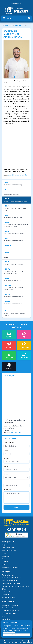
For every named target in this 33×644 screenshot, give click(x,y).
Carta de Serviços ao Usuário (11, 583)
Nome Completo (9, 442)
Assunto (6, 482)
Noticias (5, 553)
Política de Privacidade (9, 632)
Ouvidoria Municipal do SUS (11, 611)
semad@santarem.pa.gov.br (17, 175)
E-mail (6, 450)
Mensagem (7, 490)
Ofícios (4, 589)
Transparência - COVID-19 (11, 567)
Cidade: (6, 474)
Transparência (7, 556)
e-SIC (4, 564)
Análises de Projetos (9, 597)
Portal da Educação (8, 548)
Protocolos (6, 595)
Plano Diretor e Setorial (10, 608)
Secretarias (19, 25)
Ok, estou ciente (16, 635)
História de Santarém (9, 550)
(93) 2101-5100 (16, 432)
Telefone (6, 458)
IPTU (4, 616)
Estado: (6, 466)
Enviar (16, 507)
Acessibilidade (15, 4)
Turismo (5, 559)
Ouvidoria (5, 562)
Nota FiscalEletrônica (9, 614)
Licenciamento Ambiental (10, 605)
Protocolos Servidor (8, 592)
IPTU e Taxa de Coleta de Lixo (12, 578)
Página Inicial (8, 25)
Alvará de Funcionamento (10, 581)
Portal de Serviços (8, 575)
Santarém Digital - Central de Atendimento (16, 586)
